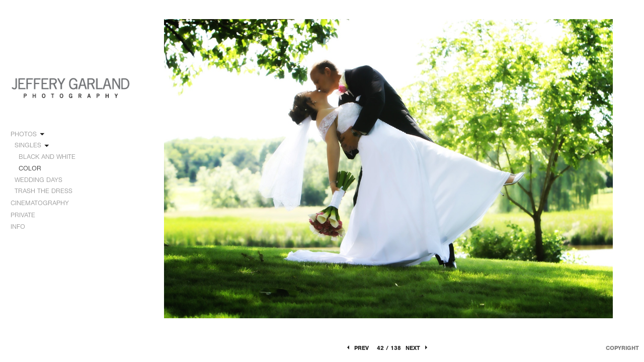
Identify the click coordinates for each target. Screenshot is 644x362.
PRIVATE (23, 215)
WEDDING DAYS (43, 180)
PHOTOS (28, 134)
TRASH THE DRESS (44, 191)
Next (417, 348)
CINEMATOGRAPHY (44, 203)
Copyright (622, 348)
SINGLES (32, 145)
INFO (22, 227)
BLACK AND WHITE (47, 157)
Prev (357, 348)
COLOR (30, 168)
